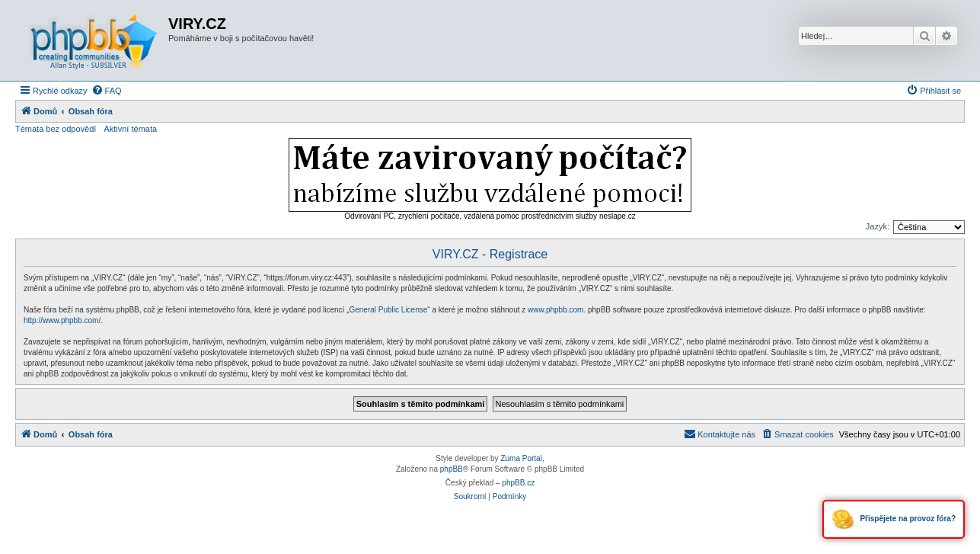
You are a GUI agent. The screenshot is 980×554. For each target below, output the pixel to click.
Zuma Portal (521, 458)
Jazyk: (878, 226)
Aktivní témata (130, 129)
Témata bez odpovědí (56, 129)
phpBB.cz (518, 483)
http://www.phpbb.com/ (62, 320)
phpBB (452, 469)
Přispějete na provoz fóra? (894, 519)
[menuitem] (107, 91)
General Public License (388, 310)
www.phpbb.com (555, 310)
